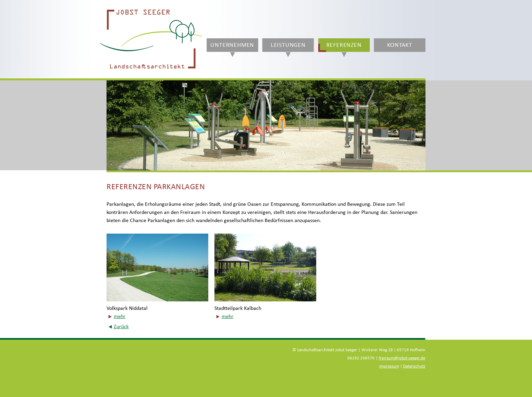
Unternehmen (232, 45)
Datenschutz (414, 366)
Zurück (121, 326)
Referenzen (344, 45)
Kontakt (400, 45)
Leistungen (288, 45)
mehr (120, 316)
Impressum (389, 366)
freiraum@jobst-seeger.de (402, 358)
